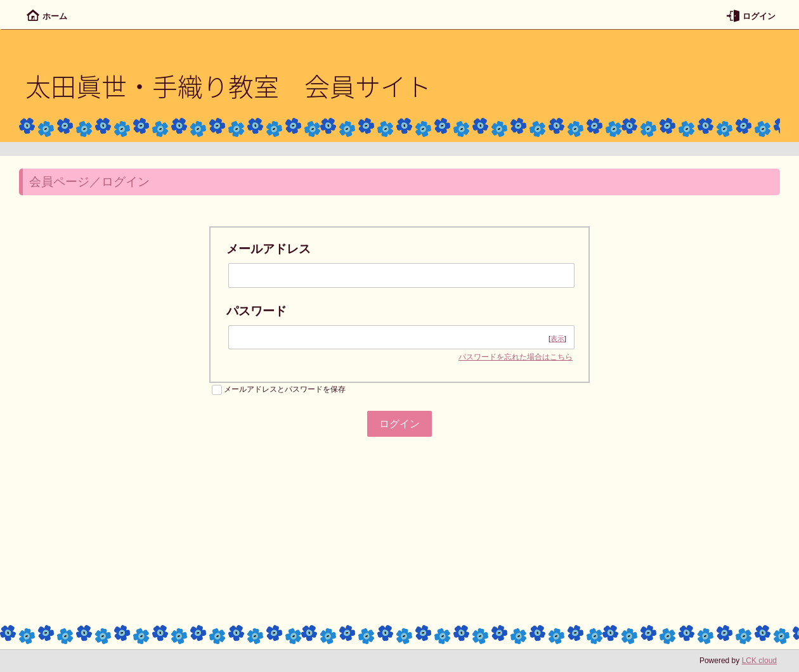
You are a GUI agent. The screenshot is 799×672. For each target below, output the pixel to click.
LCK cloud (759, 661)
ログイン (751, 16)
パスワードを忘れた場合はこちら (516, 357)
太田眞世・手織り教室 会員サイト (228, 86)
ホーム (47, 16)
